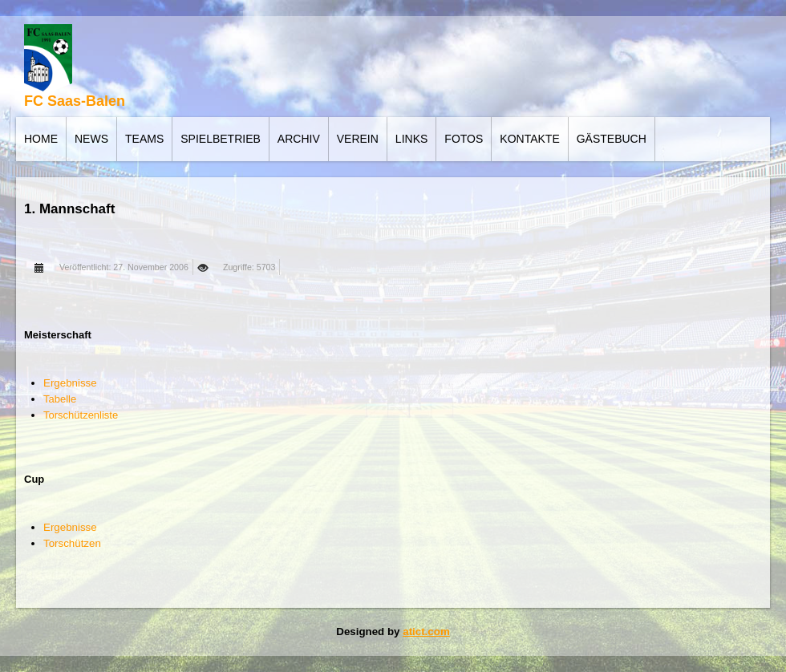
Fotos (464, 139)
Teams (144, 139)
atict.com (426, 632)
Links (411, 139)
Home (41, 139)
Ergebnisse (70, 383)
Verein (358, 139)
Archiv (299, 139)
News (91, 139)
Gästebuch (612, 139)
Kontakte (529, 139)
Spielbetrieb (221, 139)
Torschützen (72, 543)
